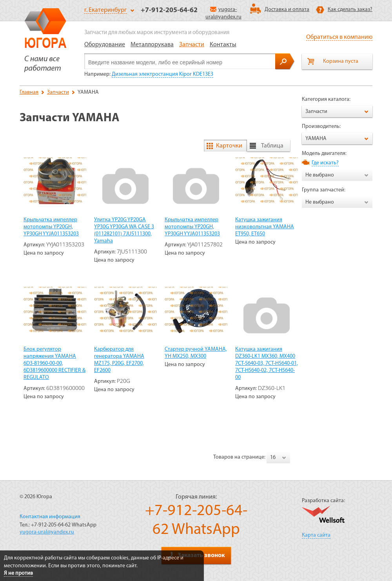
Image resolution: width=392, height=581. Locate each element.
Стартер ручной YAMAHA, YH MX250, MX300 (196, 353)
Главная (29, 92)
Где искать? (325, 163)
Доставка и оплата (287, 10)
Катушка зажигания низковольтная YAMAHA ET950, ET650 (265, 227)
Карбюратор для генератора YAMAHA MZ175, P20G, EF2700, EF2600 (119, 360)
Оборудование (105, 45)
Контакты (223, 45)
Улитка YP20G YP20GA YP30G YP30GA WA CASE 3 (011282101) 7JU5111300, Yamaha (124, 230)
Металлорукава (152, 45)
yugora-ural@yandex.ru (47, 532)
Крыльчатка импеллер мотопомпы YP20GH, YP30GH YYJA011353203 (51, 227)
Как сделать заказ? (350, 10)
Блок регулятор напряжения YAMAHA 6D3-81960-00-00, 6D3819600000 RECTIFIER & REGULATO (54, 363)
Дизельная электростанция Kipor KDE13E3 (162, 74)
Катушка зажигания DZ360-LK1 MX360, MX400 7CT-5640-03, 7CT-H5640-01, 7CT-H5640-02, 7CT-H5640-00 (267, 363)
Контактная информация (50, 517)
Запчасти (192, 45)
